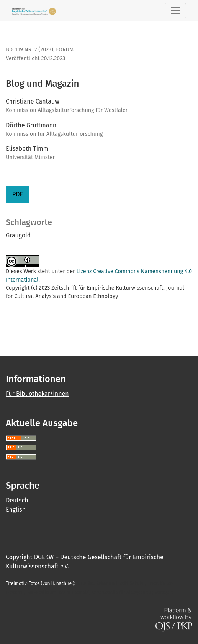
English (16, 510)
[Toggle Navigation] (175, 11)
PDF (17, 194)
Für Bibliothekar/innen (37, 394)
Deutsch (17, 500)
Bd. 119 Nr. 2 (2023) (29, 50)
